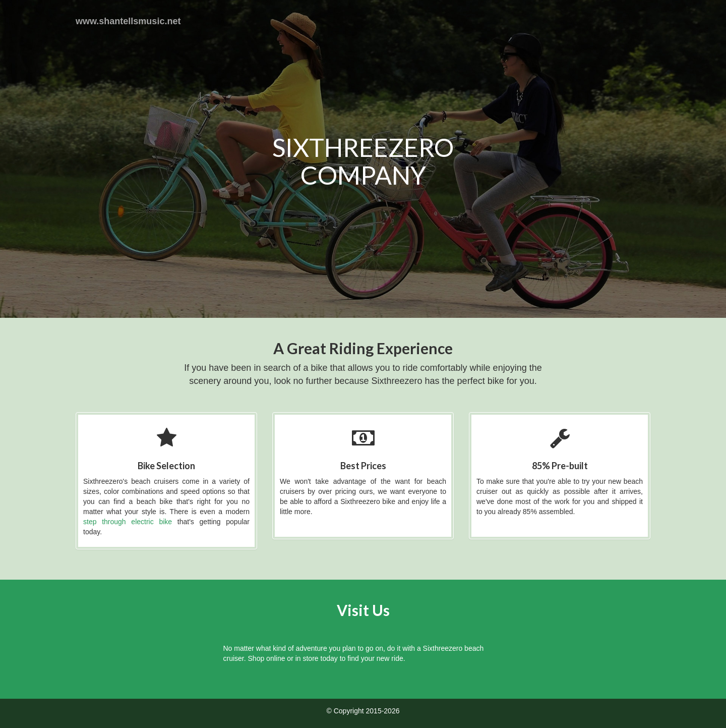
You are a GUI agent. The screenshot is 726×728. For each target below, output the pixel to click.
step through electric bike (128, 522)
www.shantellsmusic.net (128, 21)
